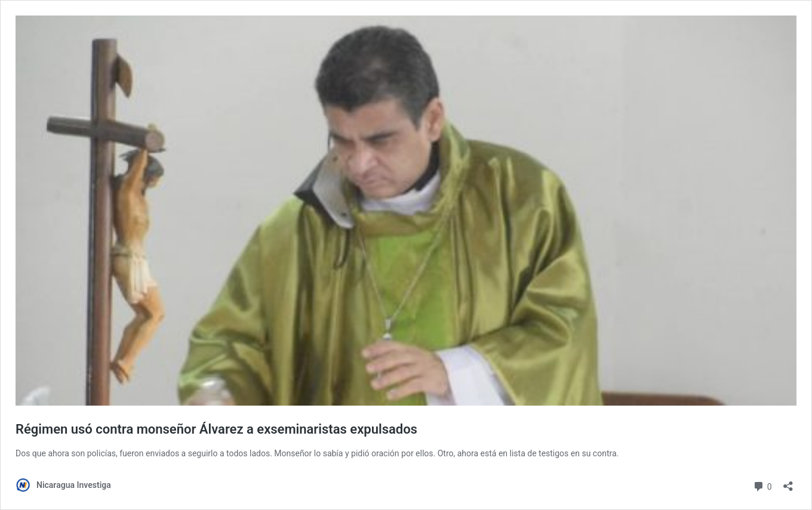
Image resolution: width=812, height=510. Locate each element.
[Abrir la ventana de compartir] (788, 482)
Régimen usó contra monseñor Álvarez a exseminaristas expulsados (216, 429)
